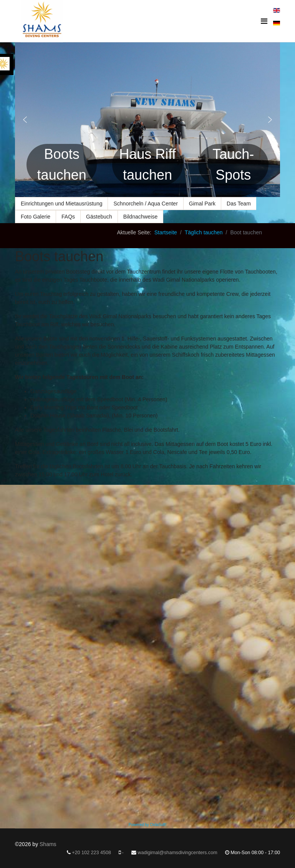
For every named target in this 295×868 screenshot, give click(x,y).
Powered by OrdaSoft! (147, 825)
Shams (48, 844)
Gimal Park (202, 204)
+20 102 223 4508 (91, 853)
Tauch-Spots (233, 164)
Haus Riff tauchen (147, 164)
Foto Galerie (36, 217)
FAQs (68, 217)
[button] (25, 120)
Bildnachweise (141, 217)
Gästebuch (99, 217)
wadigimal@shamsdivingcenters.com (177, 853)
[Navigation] (264, 21)
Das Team (239, 204)
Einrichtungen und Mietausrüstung (61, 204)
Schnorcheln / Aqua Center (145, 204)
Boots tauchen (62, 164)
